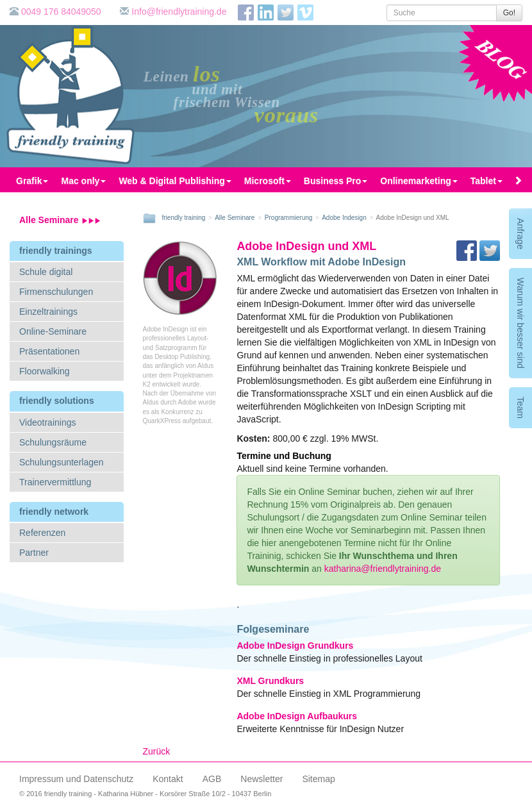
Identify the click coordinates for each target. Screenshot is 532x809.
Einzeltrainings (48, 312)
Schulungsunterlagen (62, 462)
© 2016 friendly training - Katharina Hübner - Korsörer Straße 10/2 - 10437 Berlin (145, 794)
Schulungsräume (53, 442)
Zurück (157, 751)
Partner (34, 553)
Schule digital (46, 272)
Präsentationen (49, 351)
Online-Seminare (53, 331)
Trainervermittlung (55, 482)
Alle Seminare (60, 220)
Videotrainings (47, 422)
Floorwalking (45, 371)
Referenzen (42, 533)
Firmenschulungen (56, 292)
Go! (509, 13)
